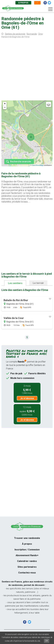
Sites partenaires (27, 567)
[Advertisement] (27, 70)
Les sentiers (15, 283)
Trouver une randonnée (27, 538)
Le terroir (38, 283)
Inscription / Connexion (27, 550)
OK (47, 641)
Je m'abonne (27, 398)
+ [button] (5, 104)
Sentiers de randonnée (15, 34)
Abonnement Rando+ (27, 555)
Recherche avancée (21, 162)
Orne (40, 34)
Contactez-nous (27, 573)
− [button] (5, 107)
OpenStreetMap (38, 165)
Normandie (32, 34)
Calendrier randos (27, 561)
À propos (23, 3)
